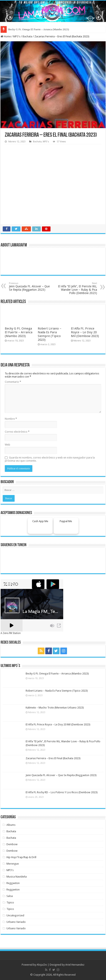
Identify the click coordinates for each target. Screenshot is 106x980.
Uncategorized (15, 915)
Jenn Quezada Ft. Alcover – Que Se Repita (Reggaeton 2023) (30, 287)
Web (8, 445)
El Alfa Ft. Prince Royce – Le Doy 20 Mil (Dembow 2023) (85, 332)
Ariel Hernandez (75, 965)
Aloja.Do (42, 965)
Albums (11, 825)
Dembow (12, 844)
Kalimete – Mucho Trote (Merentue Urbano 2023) (55, 708)
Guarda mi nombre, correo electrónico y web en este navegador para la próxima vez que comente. (50, 459)
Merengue (13, 864)
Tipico (10, 902)
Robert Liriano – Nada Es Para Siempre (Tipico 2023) (50, 334)
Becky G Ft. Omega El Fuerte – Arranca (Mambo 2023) (39, 29)
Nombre (11, 419)
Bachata (27, 36)
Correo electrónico (17, 432)
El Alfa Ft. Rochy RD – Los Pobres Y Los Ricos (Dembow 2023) (62, 792)
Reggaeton (13, 883)
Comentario (13, 382)
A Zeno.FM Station (11, 633)
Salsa (10, 896)
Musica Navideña (17, 877)
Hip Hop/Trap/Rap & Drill (21, 857)
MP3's (17, 36)
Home (6, 36)
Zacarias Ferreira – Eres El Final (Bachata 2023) (53, 758)
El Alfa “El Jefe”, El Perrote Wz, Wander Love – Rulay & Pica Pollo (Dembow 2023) (76, 288)
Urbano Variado (16, 922)
